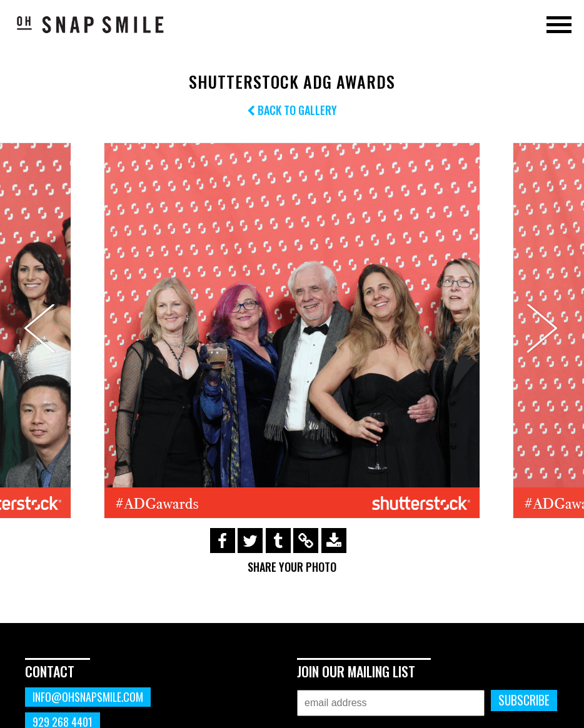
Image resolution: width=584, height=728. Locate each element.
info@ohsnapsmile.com (88, 697)
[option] (292, 331)
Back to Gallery (292, 110)
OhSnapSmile (91, 24)
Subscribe (524, 700)
